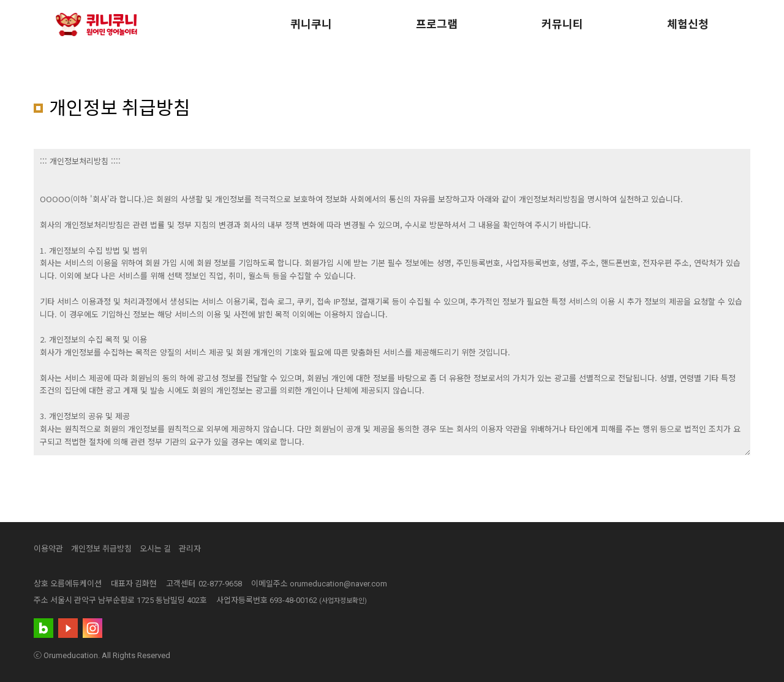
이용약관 (48, 549)
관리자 (190, 549)
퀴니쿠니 (311, 24)
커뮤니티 (562, 24)
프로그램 (437, 24)
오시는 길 (155, 549)
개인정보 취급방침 (101, 549)
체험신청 (688, 24)
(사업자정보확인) (343, 601)
